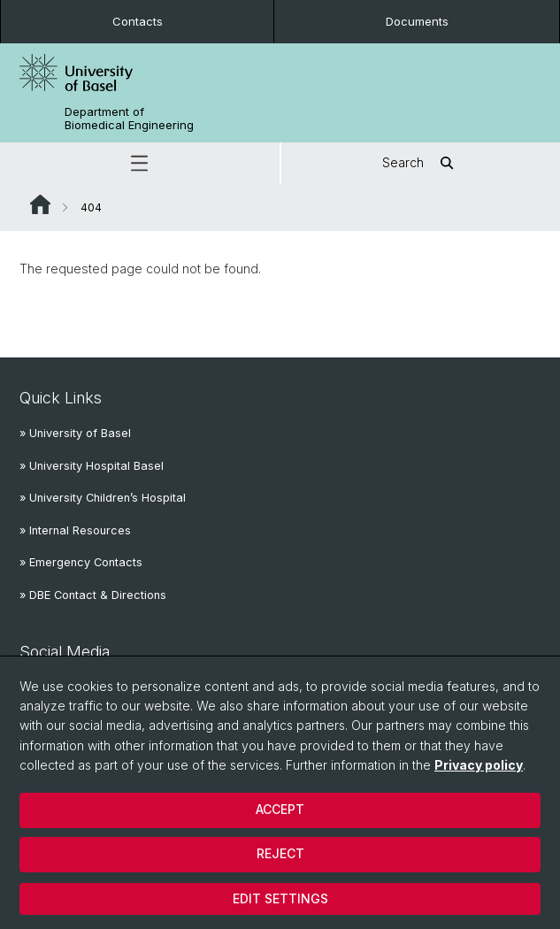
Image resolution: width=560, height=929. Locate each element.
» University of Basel (75, 433)
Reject (280, 853)
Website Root (40, 204)
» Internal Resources (75, 530)
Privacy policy (479, 765)
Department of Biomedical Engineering (129, 119)
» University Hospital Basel (92, 466)
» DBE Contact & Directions (93, 595)
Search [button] (421, 163)
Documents (417, 21)
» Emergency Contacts (81, 562)
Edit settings (280, 898)
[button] (140, 163)
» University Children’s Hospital (103, 498)
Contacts (138, 21)
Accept (280, 809)
